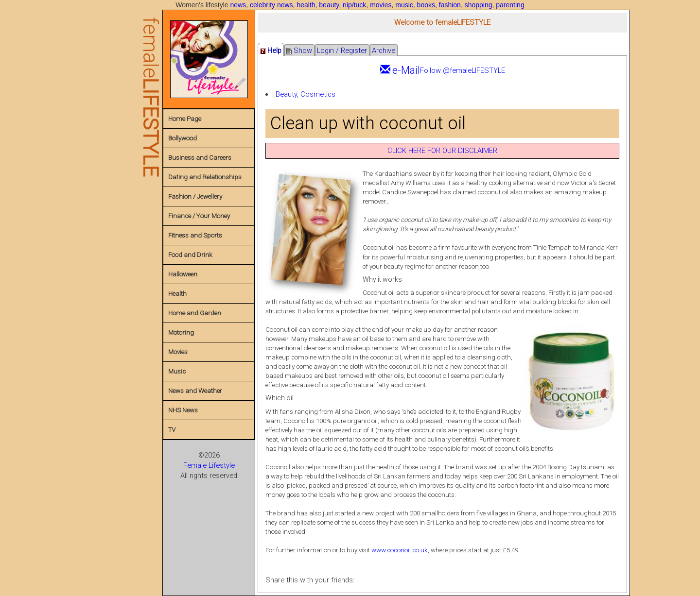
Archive (384, 51)
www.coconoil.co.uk (400, 550)
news (238, 5)
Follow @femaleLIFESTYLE (463, 70)
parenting (510, 5)
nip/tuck (354, 5)
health (306, 5)
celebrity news (271, 5)
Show (299, 51)
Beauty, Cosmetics (306, 94)
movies (381, 5)
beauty (329, 5)
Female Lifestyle (209, 465)
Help (271, 51)
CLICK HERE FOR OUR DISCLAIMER (442, 151)
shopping (479, 5)
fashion (450, 5)
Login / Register (342, 51)
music (404, 5)
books (426, 5)
